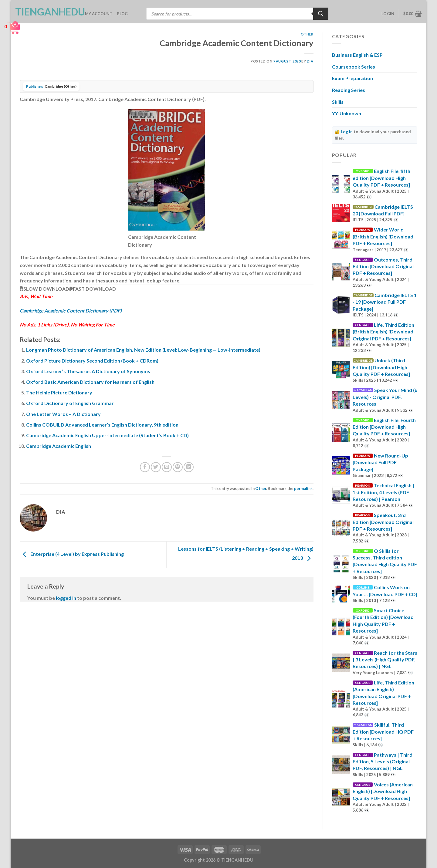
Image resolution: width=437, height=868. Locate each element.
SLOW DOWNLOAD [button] (44, 289)
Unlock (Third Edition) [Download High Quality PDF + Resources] (381, 367)
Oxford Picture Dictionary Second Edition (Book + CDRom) (92, 361)
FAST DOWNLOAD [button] (93, 289)
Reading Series (349, 90)
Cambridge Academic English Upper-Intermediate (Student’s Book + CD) (107, 435)
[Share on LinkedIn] (189, 467)
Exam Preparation (352, 78)
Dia (310, 61)
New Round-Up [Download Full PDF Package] (380, 462)
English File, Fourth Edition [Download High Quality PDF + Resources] (384, 427)
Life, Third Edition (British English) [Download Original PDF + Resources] (383, 332)
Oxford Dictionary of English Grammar (70, 403)
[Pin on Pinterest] (178, 467)
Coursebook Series (354, 67)
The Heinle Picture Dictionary (59, 392)
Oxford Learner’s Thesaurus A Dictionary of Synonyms (88, 371)
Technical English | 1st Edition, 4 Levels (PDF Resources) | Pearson (383, 492)
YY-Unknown (347, 113)
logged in (66, 598)
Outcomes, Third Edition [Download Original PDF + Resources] (383, 266)
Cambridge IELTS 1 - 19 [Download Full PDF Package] (385, 302)
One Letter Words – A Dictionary (63, 414)
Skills (338, 102)
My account (99, 14)
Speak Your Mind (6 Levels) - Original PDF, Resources (385, 397)
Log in (347, 132)
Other (307, 34)
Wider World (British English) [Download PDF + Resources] (383, 236)
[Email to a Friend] (167, 467)
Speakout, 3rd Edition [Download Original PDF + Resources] (383, 522)
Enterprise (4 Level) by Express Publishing (72, 554)
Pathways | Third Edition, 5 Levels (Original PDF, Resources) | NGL (383, 762)
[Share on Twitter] (156, 467)
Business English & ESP (357, 55)
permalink (303, 488)
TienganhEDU (46, 12)
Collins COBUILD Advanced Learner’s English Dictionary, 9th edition (102, 425)
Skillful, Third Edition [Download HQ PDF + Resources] (383, 731)
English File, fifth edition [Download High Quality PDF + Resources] (381, 178)
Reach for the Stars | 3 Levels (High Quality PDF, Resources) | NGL (385, 660)
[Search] (321, 14)
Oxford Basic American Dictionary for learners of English (90, 382)
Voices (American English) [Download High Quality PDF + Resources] (383, 791)
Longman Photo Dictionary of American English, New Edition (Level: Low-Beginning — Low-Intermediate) (143, 350)
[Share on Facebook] (145, 467)
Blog (122, 14)
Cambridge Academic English (59, 446)
